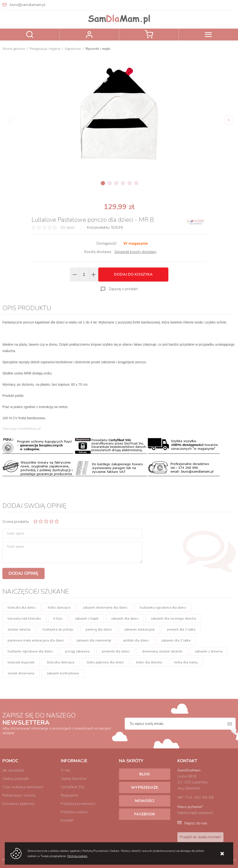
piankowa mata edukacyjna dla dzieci (36, 640)
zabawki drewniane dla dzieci (105, 608)
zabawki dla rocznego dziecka (173, 618)
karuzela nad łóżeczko (24, 618)
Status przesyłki (16, 779)
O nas (66, 770)
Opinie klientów (74, 779)
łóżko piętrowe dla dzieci (105, 662)
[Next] (228, 120)
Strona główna (14, 49)
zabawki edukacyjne (140, 629)
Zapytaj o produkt (123, 289)
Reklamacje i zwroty (19, 795)
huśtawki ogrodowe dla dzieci (30, 651)
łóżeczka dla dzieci (22, 608)
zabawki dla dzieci (125, 618)
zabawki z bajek (87, 618)
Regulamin (69, 795)
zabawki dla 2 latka (176, 640)
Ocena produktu (16, 522)
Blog (145, 774)
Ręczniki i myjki (98, 49)
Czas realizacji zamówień (23, 787)
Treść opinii (15, 547)
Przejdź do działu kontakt (200, 837)
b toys (58, 618)
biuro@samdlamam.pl (28, 5)
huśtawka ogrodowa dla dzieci (163, 608)
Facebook (145, 814)
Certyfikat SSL (73, 787)
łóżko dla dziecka (149, 662)
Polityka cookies (74, 812)
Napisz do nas (196, 823)
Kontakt (67, 820)
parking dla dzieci (99, 629)
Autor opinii (15, 534)
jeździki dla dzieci (136, 640)
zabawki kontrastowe (63, 673)
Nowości (145, 801)
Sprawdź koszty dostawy (135, 252)
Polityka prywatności (78, 804)
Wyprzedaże (145, 787)
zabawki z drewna (209, 651)
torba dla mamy (186, 662)
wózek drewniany (21, 673)
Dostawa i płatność (18, 804)
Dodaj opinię (23, 573)
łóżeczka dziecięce (61, 662)
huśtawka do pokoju (58, 629)
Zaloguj (90, 35)
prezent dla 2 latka (181, 629)
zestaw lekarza (19, 629)
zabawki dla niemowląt (94, 640)
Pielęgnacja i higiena (45, 49)
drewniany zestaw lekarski (162, 651)
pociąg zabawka (77, 651)
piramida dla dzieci (116, 651)
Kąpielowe (73, 49)
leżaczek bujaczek (21, 662)
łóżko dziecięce (59, 608)
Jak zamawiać (13, 770)
